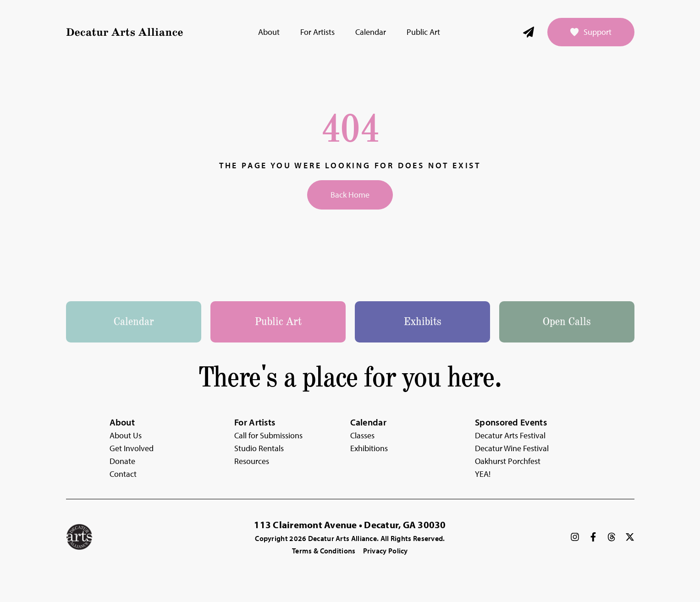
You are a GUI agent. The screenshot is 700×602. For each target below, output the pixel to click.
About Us (126, 435)
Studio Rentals (259, 448)
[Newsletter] (529, 32)
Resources (252, 461)
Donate (122, 461)
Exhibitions (369, 448)
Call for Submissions (268, 435)
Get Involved (132, 448)
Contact (123, 474)
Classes (362, 435)
